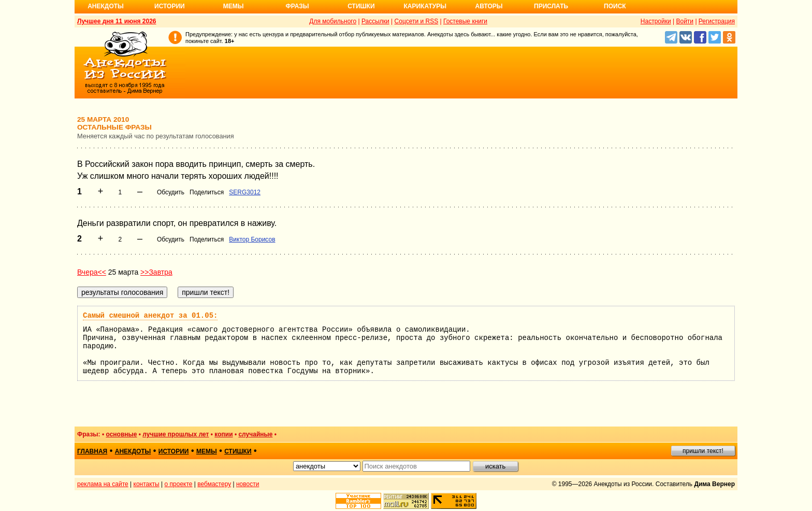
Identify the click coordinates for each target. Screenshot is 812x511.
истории (174, 451)
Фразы (297, 6)
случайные (255, 434)
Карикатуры (425, 6)
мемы (207, 451)
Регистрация (717, 21)
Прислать (551, 6)
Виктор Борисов (252, 239)
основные (121, 434)
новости (248, 484)
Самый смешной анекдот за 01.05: (150, 316)
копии (223, 434)
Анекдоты (106, 6)
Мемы (234, 6)
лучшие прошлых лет (176, 434)
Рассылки (375, 21)
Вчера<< (92, 272)
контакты (147, 484)
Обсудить (171, 192)
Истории (170, 6)
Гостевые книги (465, 21)
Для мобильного (333, 21)
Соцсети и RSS (417, 21)
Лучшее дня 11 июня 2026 (117, 21)
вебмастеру (214, 484)
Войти (685, 21)
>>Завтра (156, 272)
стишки (238, 451)
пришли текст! (703, 451)
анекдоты (133, 451)
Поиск (615, 6)
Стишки (361, 6)
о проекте (179, 484)
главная (92, 451)
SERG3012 (245, 192)
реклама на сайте (103, 484)
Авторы (489, 6)
